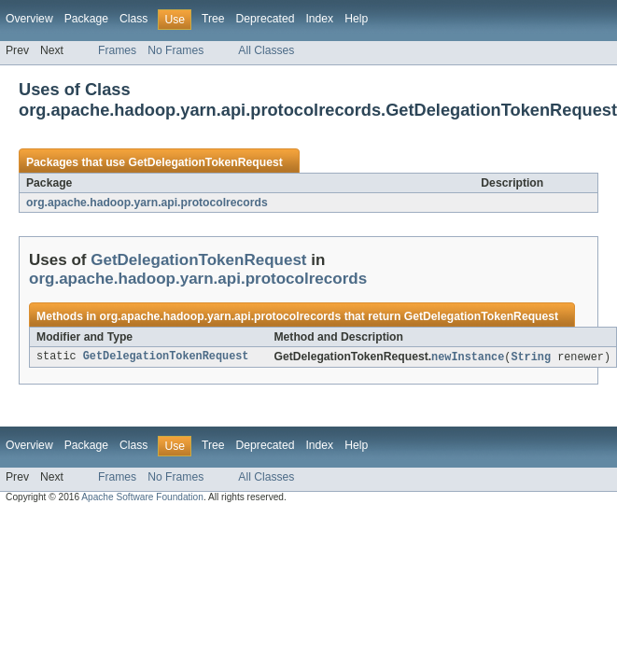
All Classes (266, 50)
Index (319, 19)
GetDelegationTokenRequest (205, 162)
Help (356, 19)
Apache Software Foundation (142, 498)
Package (86, 19)
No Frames (175, 50)
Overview (29, 19)
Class (133, 19)
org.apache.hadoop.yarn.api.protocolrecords (147, 203)
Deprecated (266, 19)
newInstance (468, 357)
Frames (117, 50)
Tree (213, 19)
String (531, 357)
